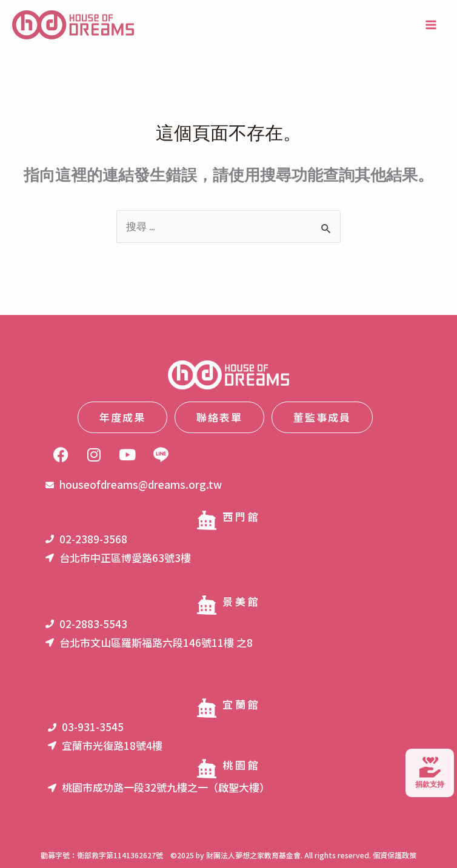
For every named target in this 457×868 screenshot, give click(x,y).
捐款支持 (430, 773)
